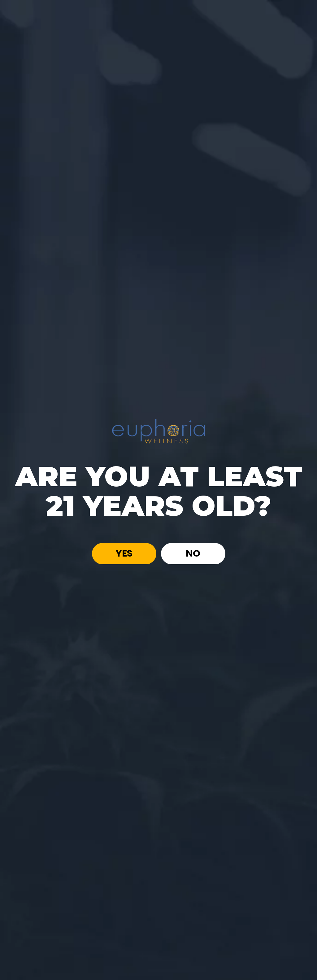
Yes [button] (124, 554)
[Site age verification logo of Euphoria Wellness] (158, 430)
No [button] (193, 554)
